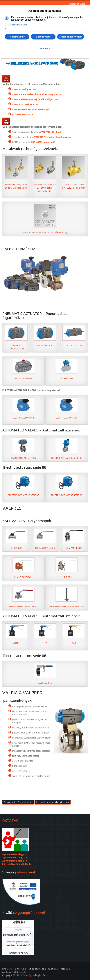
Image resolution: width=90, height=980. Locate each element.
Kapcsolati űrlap (77, 4)
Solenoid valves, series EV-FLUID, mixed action (74, 173)
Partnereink (20, 969)
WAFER (16, 643)
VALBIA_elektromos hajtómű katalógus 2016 (36, 99)
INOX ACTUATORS (23, 378)
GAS (74, 643)
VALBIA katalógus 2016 (24, 89)
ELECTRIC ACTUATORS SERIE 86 (67, 458)
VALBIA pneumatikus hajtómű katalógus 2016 (36, 94)
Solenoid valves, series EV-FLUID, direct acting (16, 173)
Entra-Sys (28, 975)
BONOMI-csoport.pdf (23, 114)
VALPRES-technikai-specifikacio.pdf (31, 109)
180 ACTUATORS (74, 345)
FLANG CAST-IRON (23, 577)
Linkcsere (7, 969)
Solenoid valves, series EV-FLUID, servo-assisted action (45, 174)
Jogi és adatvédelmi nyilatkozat (43, 969)
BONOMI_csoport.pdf (44, 142)
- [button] (8, 29)
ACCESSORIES (67, 378)
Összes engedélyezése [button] (71, 37)
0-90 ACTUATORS (45, 345)
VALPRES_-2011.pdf (51, 132)
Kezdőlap (65, 969)
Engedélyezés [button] (43, 37)
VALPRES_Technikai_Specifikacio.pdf (53, 137)
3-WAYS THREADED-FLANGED (23, 606)
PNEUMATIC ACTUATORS (23, 458)
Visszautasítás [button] (17, 37)
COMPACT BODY (74, 548)
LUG (45, 643)
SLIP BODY (67, 577)
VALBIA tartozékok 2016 (25, 104)
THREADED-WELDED (45, 548)
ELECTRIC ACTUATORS (23, 418)
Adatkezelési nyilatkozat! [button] (17, 25)
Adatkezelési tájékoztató (14, 972)
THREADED (16, 548)
